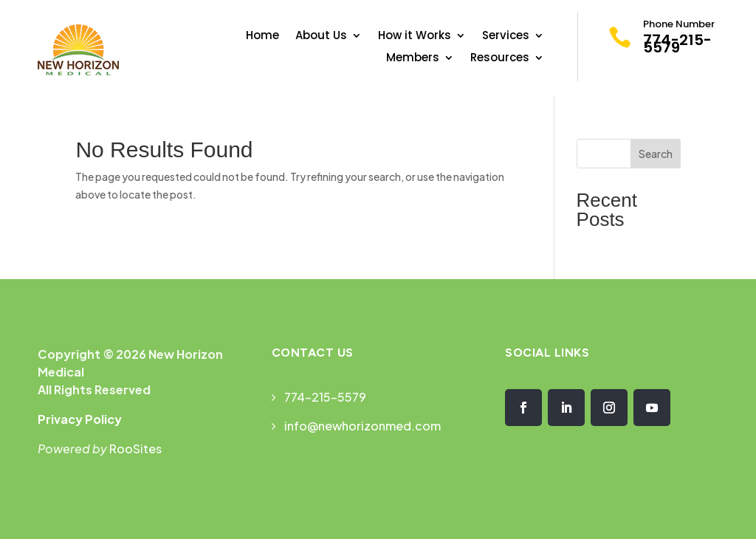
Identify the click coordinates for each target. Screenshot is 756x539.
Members (413, 59)
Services (506, 37)
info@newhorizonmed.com (362, 426)
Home (262, 37)
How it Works (415, 37)
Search (656, 154)
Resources (500, 59)
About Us (321, 37)
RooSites (135, 449)
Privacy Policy (80, 419)
